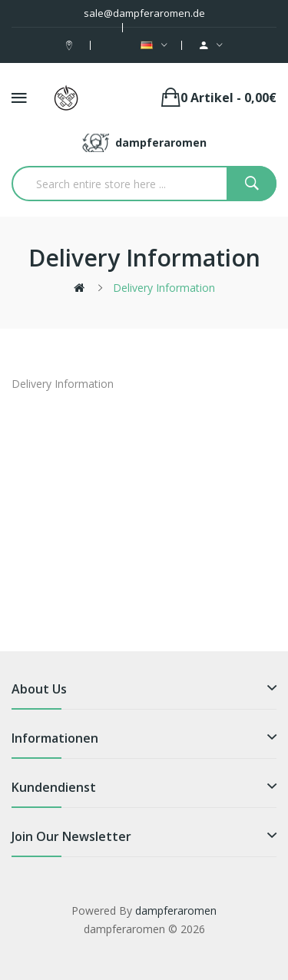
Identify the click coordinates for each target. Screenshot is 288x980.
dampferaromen (176, 910)
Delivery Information (164, 288)
